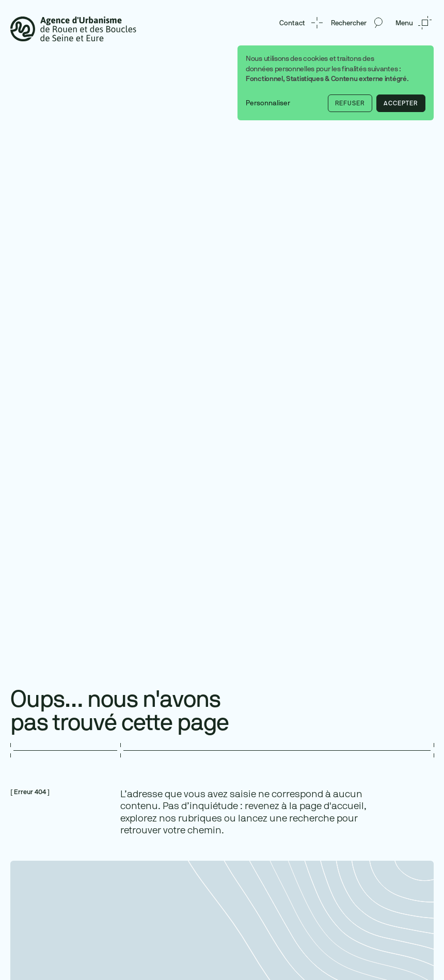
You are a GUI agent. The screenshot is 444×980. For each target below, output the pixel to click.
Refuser (350, 103)
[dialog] (336, 83)
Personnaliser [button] (268, 103)
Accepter (401, 103)
